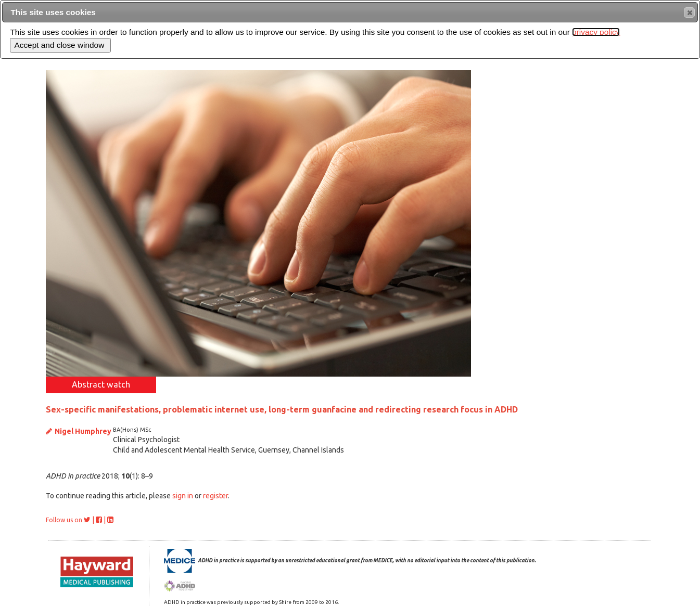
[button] (689, 12)
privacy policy (596, 32)
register (215, 496)
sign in (183, 496)
